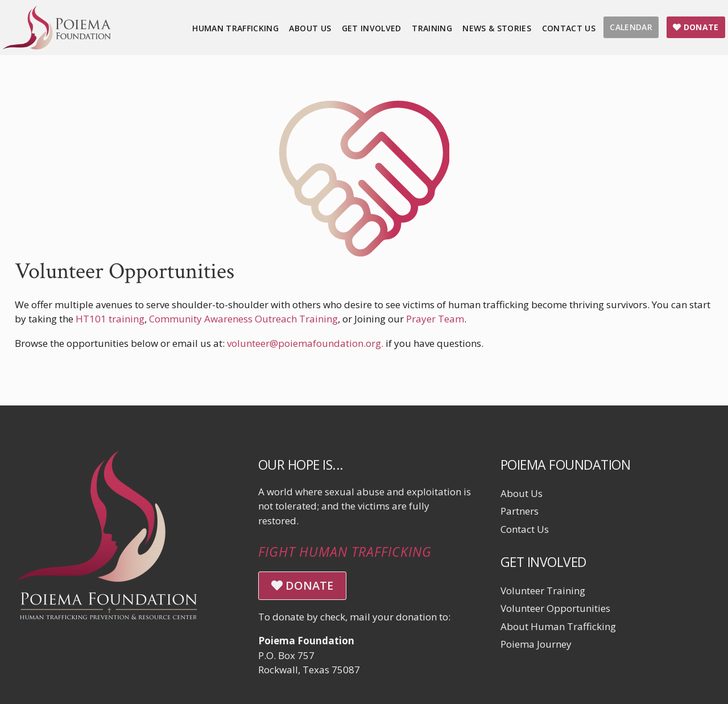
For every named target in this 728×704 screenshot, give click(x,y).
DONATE (302, 585)
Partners (520, 511)
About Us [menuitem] (310, 28)
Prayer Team (435, 319)
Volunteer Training (543, 591)
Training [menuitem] (432, 28)
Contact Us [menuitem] (569, 28)
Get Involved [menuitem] (372, 28)
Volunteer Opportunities (555, 608)
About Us (522, 493)
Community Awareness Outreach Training (243, 319)
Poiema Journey (536, 644)
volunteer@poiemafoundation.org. (305, 343)
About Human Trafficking (558, 626)
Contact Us (525, 529)
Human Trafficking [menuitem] (235, 28)
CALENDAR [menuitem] (631, 27)
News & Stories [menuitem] (497, 28)
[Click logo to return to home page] (57, 46)
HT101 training (110, 319)
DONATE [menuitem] (696, 27)
